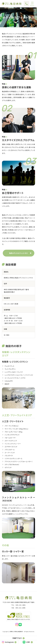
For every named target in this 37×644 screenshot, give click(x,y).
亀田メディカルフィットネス (18, 253)
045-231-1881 (21, 605)
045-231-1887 (9, 304)
